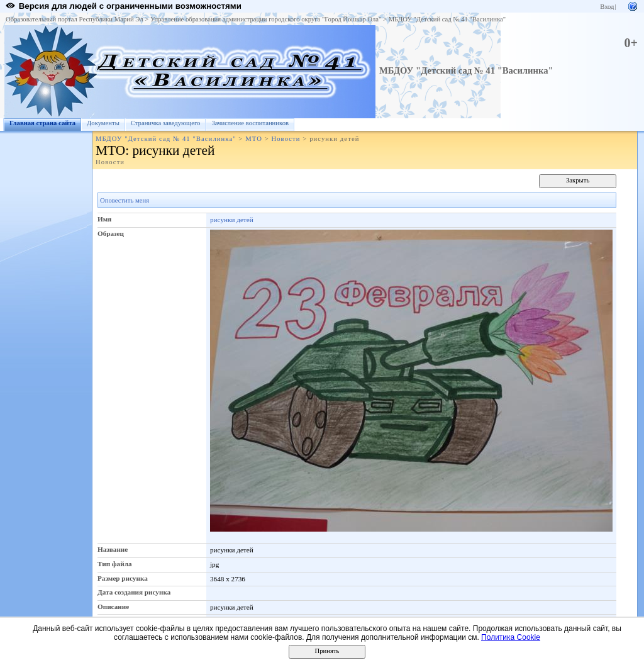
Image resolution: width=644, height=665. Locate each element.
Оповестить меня (125, 200)
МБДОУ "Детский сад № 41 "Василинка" (447, 19)
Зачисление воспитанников (250, 123)
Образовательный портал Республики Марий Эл (75, 19)
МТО (254, 139)
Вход (607, 7)
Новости (286, 139)
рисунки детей (232, 220)
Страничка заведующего (166, 123)
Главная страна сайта (42, 123)
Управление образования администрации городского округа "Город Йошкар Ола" (266, 19)
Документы (103, 123)
